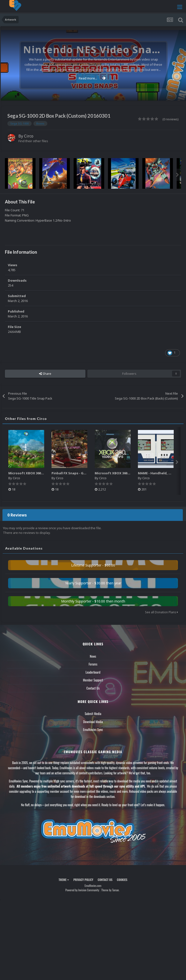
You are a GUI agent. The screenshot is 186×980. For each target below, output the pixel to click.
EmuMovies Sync (93, 729)
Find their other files (33, 141)
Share (45, 374)
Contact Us (93, 688)
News (93, 656)
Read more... (92, 78)
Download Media (93, 722)
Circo (29, 136)
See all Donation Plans (161, 612)
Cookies (122, 880)
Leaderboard (93, 672)
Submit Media (93, 714)
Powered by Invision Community (82, 890)
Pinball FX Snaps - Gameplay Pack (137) (83, 473)
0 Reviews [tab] (17, 515)
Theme (64, 880)
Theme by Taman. (110, 890)
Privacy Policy (83, 880)
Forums (93, 664)
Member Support (93, 680)
